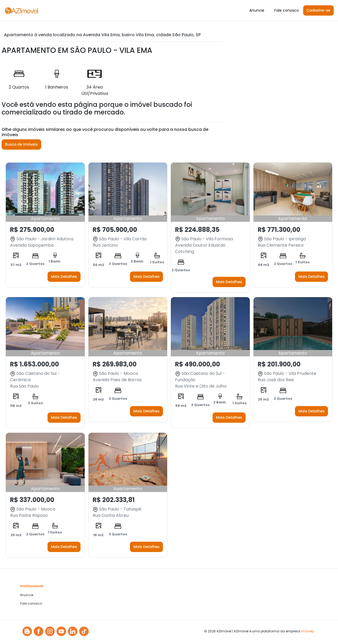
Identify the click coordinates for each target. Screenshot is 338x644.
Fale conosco (287, 10)
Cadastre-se (318, 10)
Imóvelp (308, 631)
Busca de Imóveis (21, 144)
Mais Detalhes (64, 277)
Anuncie (257, 10)
